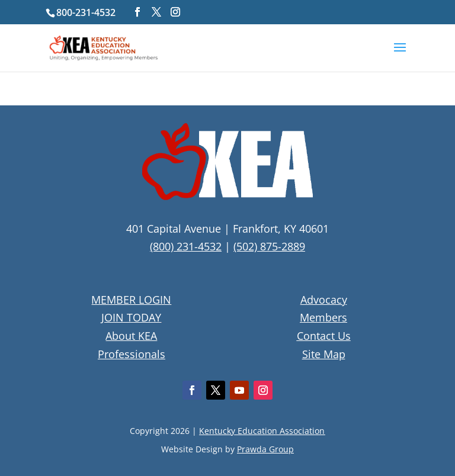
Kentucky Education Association (262, 431)
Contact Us (324, 336)
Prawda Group (265, 449)
